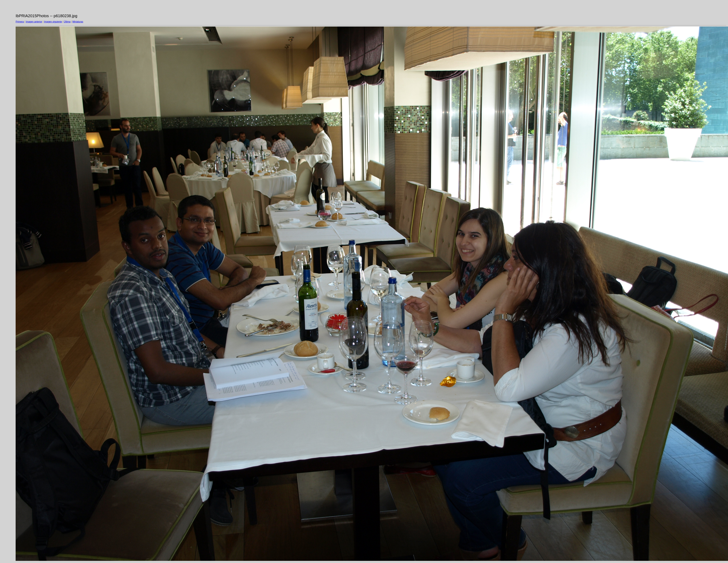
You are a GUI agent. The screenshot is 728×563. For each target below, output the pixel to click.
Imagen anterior (34, 22)
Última (67, 22)
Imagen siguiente (53, 22)
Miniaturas (78, 22)
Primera (20, 22)
